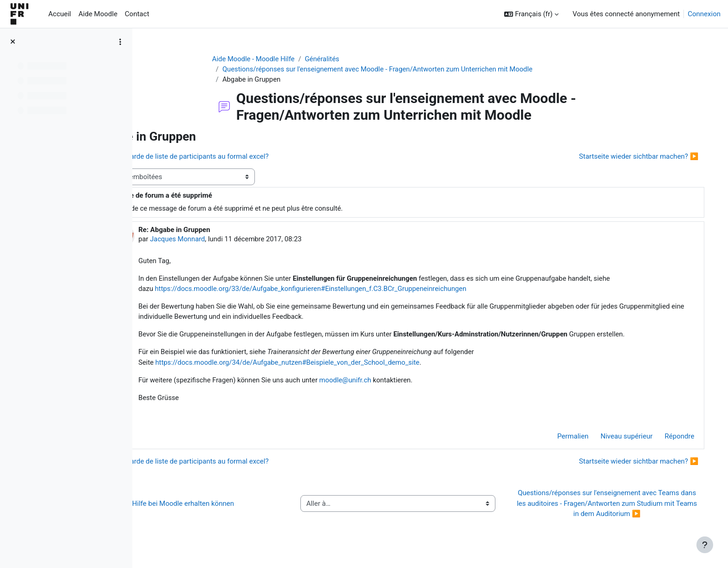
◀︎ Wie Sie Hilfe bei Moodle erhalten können (225, 506)
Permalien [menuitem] (563, 439)
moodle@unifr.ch (406, 382)
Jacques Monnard (235, 240)
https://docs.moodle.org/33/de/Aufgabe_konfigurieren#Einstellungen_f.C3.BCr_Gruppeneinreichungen (370, 290)
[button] (531, 14)
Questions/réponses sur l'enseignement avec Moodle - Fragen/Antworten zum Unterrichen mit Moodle (405, 70)
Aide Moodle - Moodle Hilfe (279, 59)
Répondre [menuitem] (670, 439)
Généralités (348, 59)
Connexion (704, 14)
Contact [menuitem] (137, 14)
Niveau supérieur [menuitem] (617, 439)
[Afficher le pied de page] (705, 545)
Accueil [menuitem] (60, 14)
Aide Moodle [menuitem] (98, 14)
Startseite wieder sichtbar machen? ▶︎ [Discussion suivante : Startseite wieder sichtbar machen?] (629, 157)
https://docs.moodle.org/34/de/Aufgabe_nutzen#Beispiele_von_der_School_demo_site (347, 364)
